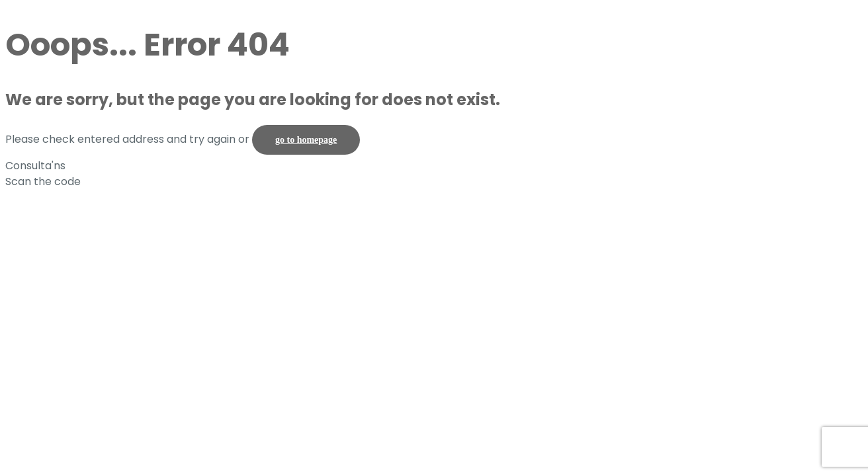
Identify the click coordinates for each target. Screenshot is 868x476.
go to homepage (306, 140)
